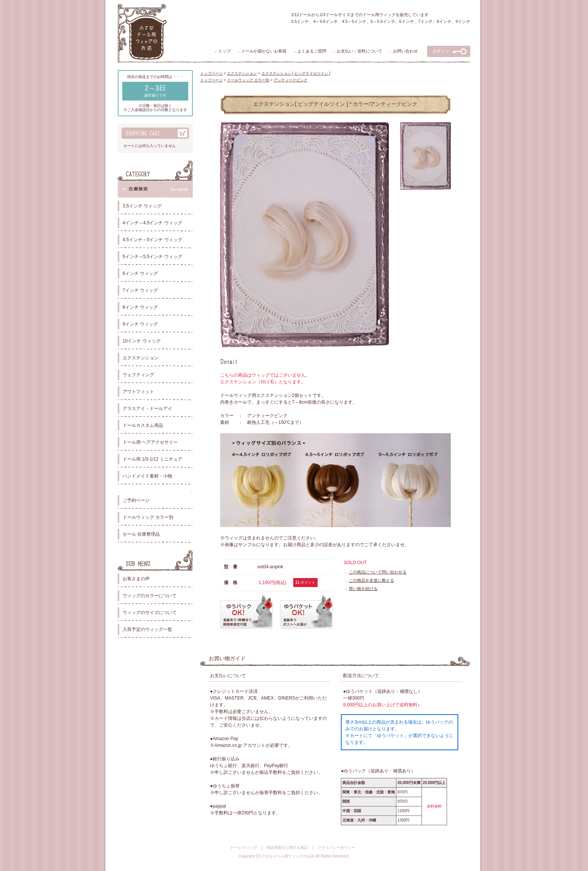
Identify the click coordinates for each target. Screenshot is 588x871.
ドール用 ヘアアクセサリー (150, 442)
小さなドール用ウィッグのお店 (288, 856)
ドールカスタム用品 (143, 425)
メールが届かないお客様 (264, 51)
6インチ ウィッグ (140, 273)
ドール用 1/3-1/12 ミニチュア (152, 459)
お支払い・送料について (359, 51)
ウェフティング (138, 375)
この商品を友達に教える (371, 580)
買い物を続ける (363, 589)
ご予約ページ (136, 500)
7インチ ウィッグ (140, 290)
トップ (224, 51)
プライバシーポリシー (336, 848)
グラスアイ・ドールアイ (147, 408)
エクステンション (141, 358)
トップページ (211, 73)
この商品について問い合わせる (378, 572)
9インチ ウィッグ (140, 324)
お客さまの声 (136, 579)
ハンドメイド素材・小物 (147, 476)
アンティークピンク (291, 80)
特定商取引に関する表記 (287, 848)
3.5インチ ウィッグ (142, 206)
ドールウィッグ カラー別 (148, 517)
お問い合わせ (405, 51)
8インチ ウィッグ (140, 307)
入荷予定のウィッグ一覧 (147, 629)
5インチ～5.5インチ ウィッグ (152, 257)
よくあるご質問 (312, 51)
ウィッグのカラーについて (150, 596)
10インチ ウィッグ (142, 341)
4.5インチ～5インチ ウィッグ (152, 240)
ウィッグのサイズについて (150, 613)
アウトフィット (138, 392)
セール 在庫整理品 (141, 534)
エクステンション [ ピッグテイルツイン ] (296, 73)
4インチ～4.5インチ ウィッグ (152, 223)
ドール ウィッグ (244, 848)
